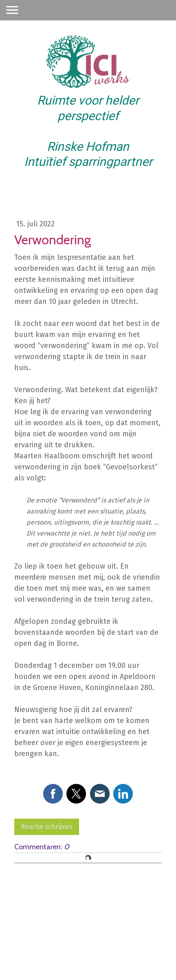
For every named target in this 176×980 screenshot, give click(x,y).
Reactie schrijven (47, 827)
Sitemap (133, 944)
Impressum (20, 944)
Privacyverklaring (59, 944)
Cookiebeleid (101, 944)
